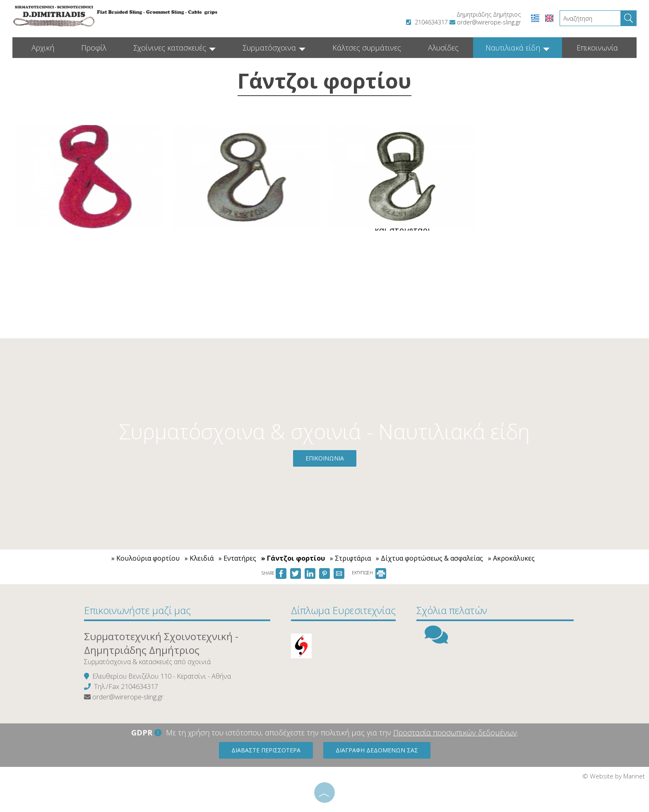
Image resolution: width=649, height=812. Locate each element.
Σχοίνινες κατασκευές (174, 48)
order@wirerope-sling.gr (489, 22)
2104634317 (431, 22)
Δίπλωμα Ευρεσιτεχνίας (343, 610)
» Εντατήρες (237, 558)
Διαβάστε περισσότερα (266, 750)
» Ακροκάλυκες (511, 558)
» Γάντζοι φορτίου (293, 558)
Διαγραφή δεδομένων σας (377, 750)
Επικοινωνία (597, 48)
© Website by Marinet (614, 776)
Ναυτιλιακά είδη (518, 48)
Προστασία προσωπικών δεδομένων (455, 732)
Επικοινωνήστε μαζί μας (137, 610)
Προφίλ (94, 48)
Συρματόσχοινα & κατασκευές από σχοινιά (147, 662)
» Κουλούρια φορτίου (145, 558)
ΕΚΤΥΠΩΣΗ (369, 573)
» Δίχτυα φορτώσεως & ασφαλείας (429, 558)
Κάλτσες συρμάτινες (367, 48)
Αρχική (43, 48)
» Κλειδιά (199, 558)
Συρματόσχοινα (274, 48)
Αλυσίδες (443, 48)
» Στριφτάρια (350, 558)
